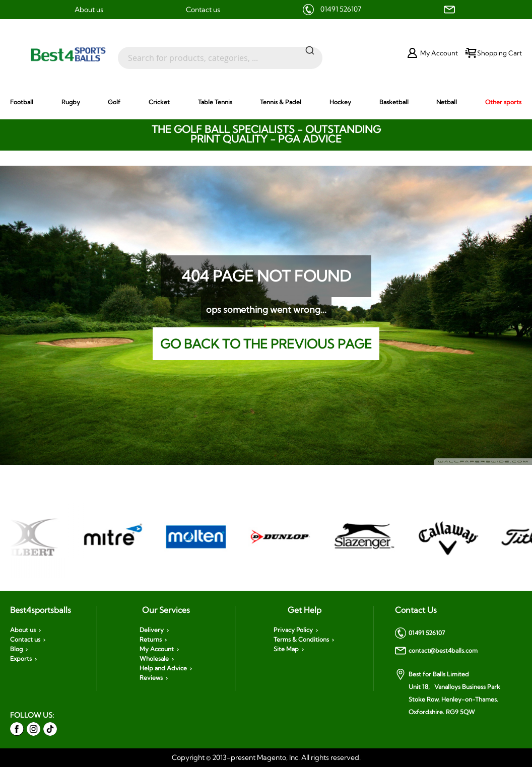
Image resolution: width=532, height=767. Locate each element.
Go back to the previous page (266, 344)
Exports (21, 659)
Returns (151, 640)
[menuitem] (22, 102)
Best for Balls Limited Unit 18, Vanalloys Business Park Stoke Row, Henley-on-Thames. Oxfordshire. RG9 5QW (448, 692)
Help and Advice (163, 668)
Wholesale (154, 659)
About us (89, 10)
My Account (157, 649)
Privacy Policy (293, 630)
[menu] (266, 102)
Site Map (286, 649)
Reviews (151, 678)
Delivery (152, 630)
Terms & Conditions (301, 640)
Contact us (203, 10)
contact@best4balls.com (436, 651)
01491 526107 (341, 9)
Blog (16, 649)
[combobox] (220, 53)
